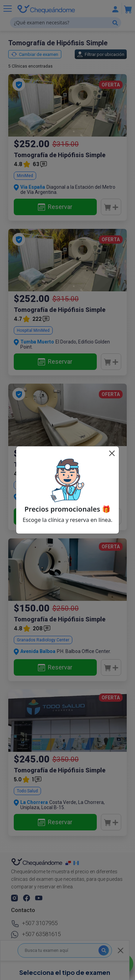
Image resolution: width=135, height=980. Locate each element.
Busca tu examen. (30, 947)
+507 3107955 (34, 924)
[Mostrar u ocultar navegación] (8, 9)
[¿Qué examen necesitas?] (66, 23)
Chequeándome (90, 970)
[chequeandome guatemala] (77, 863)
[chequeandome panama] (69, 863)
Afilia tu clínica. (70, 947)
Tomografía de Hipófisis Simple (60, 155)
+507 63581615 (36, 935)
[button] (15, 898)
